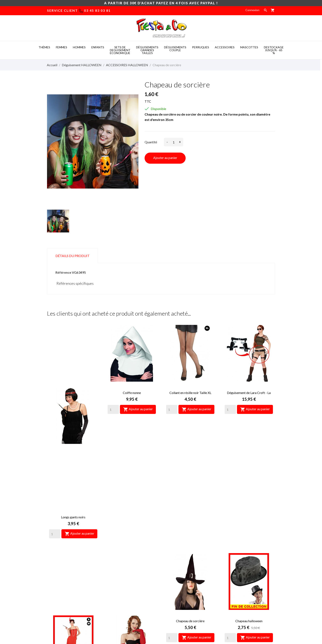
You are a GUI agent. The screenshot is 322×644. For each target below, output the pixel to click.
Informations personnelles (240, 556)
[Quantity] (55, 409)
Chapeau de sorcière (190, 496)
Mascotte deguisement (212, 619)
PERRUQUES (201, 47)
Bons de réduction (234, 587)
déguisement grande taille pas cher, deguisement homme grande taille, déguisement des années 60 (128, 579)
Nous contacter (174, 575)
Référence (63, 272)
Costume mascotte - (139, 619)
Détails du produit (72, 256)
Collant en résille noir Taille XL (190, 393)
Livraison (170, 556)
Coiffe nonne (132, 393)
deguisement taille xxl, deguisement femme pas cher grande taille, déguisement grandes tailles (129, 562)
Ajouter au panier (165, 158)
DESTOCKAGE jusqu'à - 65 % (274, 50)
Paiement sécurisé (176, 568)
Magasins (170, 587)
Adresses (229, 581)
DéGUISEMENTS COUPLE (175, 49)
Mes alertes (230, 593)
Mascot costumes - (107, 619)
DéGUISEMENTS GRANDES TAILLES (147, 50)
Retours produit (233, 562)
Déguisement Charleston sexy (73, 496)
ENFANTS (98, 47)
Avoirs (227, 575)
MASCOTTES (249, 47)
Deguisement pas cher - (175, 619)
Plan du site (172, 581)
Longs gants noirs (73, 393)
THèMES (44, 47)
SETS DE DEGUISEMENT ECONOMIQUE (120, 50)
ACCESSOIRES (225, 47)
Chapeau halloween (249, 496)
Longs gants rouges (132, 496)
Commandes (231, 568)
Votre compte (237, 545)
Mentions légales (175, 562)
